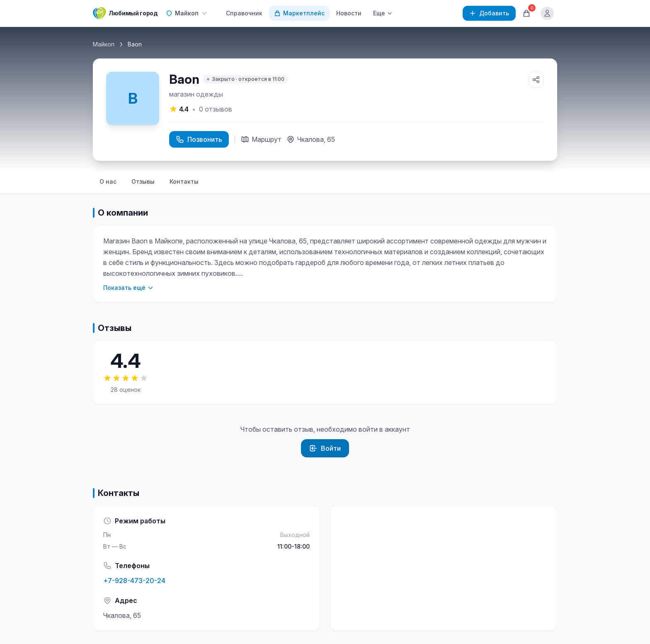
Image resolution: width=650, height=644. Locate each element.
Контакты (184, 181)
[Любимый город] (125, 13)
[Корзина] (526, 13)
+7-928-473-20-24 (134, 581)
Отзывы (143, 181)
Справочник (244, 13)
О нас (108, 181)
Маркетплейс (299, 13)
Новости (349, 13)
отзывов (216, 109)
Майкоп (104, 44)
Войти (325, 448)
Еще (383, 13)
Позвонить (199, 139)
